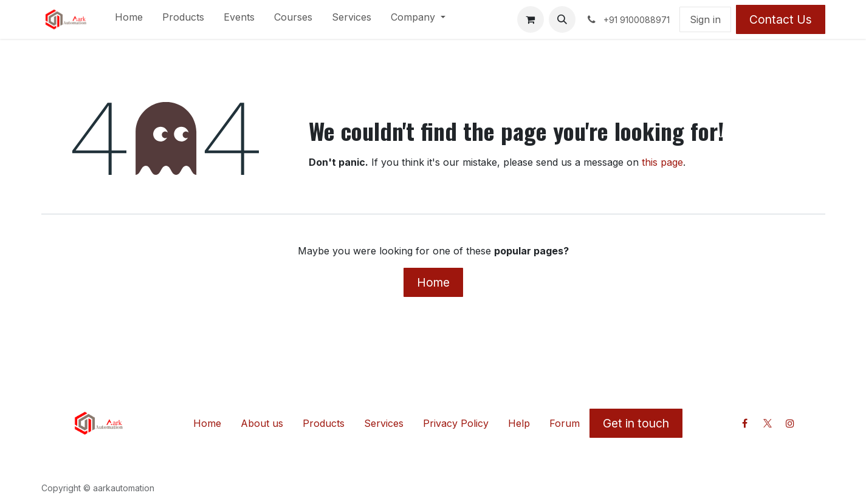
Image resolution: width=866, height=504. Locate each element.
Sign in (705, 19)
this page (662, 162)
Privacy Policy (456, 423)
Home (433, 282)
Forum (565, 423)
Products (324, 423)
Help (519, 423)
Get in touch (636, 423)
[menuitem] (129, 19)
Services (384, 423)
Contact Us (781, 19)
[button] (562, 19)
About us (262, 423)
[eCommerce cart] (531, 19)
